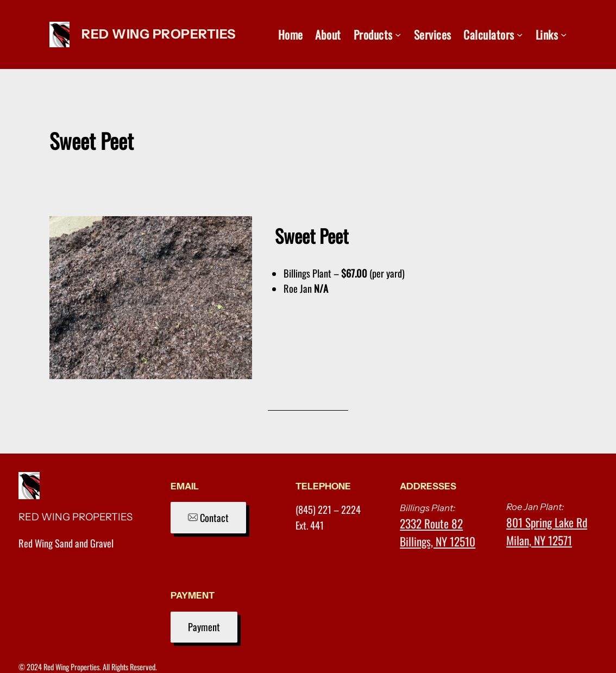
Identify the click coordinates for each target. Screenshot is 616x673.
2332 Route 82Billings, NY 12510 (438, 532)
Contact (208, 517)
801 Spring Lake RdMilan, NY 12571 (547, 531)
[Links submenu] (564, 34)
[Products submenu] (398, 34)
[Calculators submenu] (520, 34)
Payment (204, 627)
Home (291, 34)
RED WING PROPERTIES (159, 34)
